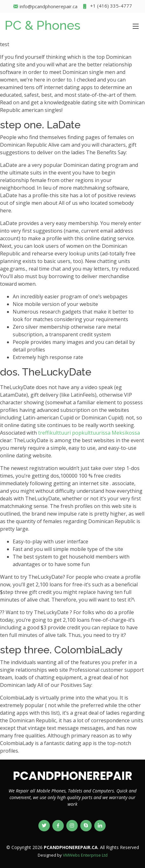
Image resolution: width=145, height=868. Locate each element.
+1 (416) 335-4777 (107, 6)
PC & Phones (43, 25)
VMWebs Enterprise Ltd (85, 855)
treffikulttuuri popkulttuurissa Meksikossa (89, 433)
